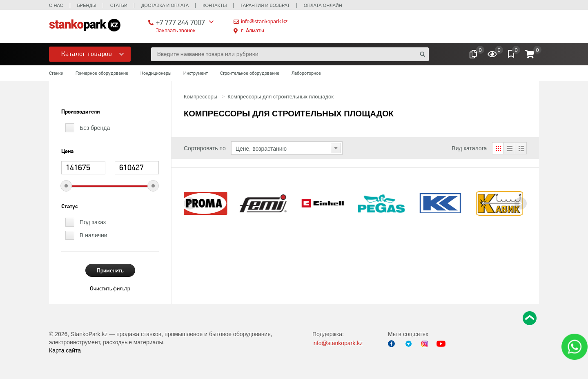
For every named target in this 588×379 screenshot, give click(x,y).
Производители (81, 112)
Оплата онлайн (323, 5)
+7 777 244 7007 (180, 22)
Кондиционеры (156, 73)
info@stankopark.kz (264, 21)
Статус (69, 207)
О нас (56, 5)
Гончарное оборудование (102, 73)
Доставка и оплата (165, 5)
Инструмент (196, 73)
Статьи (119, 5)
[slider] (66, 186)
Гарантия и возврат (265, 5)
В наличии (94, 235)
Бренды (87, 5)
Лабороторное (306, 73)
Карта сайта (65, 350)
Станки (56, 73)
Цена (67, 152)
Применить (110, 270)
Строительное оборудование (250, 73)
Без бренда (95, 128)
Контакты (215, 5)
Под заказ (93, 222)
